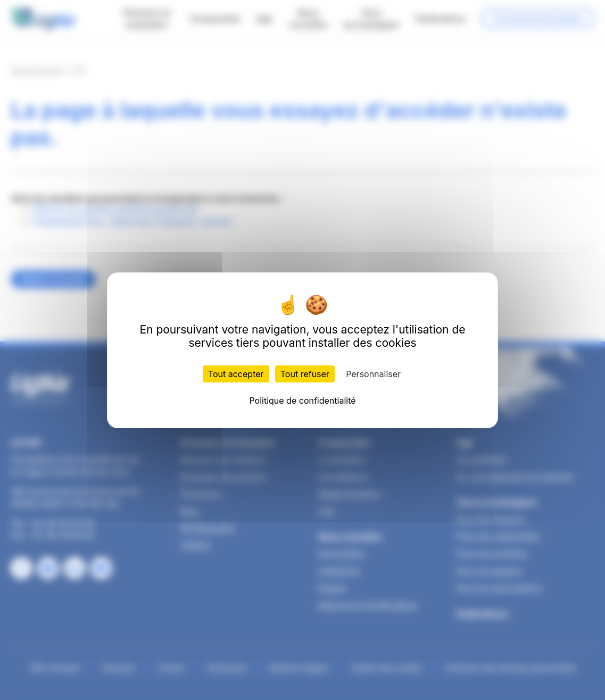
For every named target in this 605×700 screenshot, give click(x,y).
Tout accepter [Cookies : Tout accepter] (236, 374)
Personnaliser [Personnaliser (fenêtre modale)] (373, 374)
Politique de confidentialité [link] (302, 401)
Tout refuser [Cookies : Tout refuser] (305, 374)
